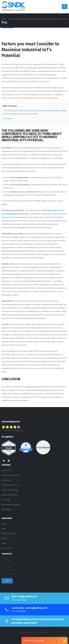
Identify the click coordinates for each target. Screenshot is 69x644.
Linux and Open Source (10, 485)
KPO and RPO (6, 510)
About (4, 529)
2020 (42, 78)
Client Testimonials (8, 533)
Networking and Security (10, 475)
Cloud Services (7, 470)
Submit (7, 581)
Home (4, 19)
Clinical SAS (6, 500)
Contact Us (5, 538)
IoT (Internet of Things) (10, 490)
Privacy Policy (6, 548)
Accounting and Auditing (10, 505)
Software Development (10, 495)
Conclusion (8, 119)
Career (4, 543)
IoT (3, 351)
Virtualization (6, 480)
